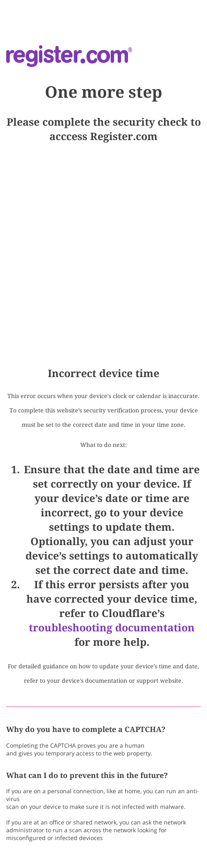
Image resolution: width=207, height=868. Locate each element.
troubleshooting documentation (112, 627)
